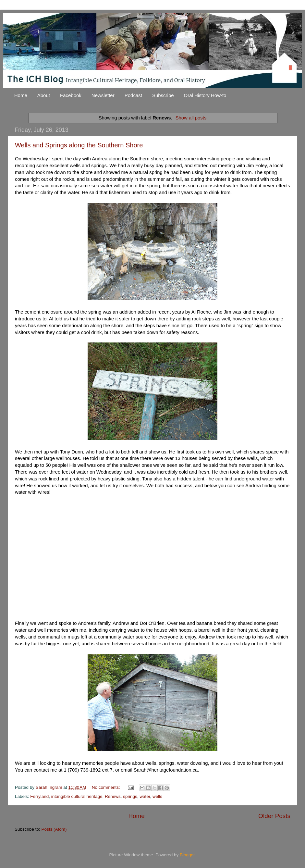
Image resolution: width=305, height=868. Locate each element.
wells (157, 796)
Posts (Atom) (54, 829)
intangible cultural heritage (77, 796)
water (145, 796)
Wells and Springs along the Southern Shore (79, 145)
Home (21, 95)
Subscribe (163, 95)
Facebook (71, 95)
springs (130, 796)
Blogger (187, 855)
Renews (113, 796)
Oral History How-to (205, 95)
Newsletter (103, 95)
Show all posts (191, 118)
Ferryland (39, 796)
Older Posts (274, 816)
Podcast (133, 95)
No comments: (107, 787)
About (44, 95)
